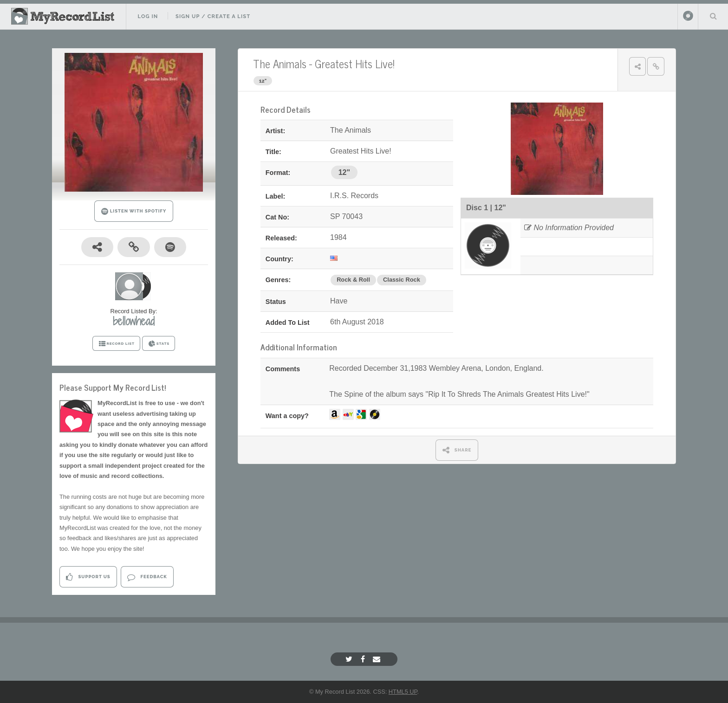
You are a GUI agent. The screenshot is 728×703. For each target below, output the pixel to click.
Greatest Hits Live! (355, 63)
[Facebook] (364, 659)
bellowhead (134, 321)
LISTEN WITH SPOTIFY (134, 211)
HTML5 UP (403, 692)
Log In (148, 16)
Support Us (88, 577)
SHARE (457, 450)
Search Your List (713, 16)
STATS (159, 344)
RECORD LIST (116, 344)
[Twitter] (350, 659)
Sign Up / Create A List (213, 16)
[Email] (378, 659)
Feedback (147, 577)
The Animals (280, 63)
